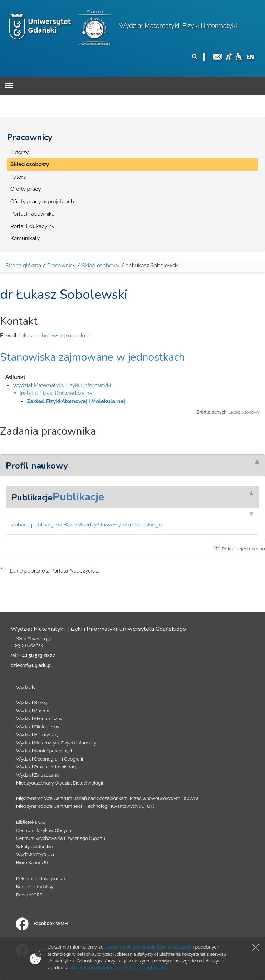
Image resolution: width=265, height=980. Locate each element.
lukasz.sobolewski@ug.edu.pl (55, 336)
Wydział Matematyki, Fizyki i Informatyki (178, 26)
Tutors (18, 177)
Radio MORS (29, 895)
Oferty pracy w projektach (42, 202)
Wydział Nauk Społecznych (45, 751)
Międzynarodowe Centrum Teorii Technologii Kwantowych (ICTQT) (85, 806)
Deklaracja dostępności (41, 879)
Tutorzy (19, 152)
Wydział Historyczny (37, 735)
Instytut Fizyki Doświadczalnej (57, 393)
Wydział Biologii (33, 702)
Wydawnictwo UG (35, 854)
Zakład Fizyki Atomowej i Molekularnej (76, 401)
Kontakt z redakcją (35, 887)
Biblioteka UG (30, 822)
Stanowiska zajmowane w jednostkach (92, 357)
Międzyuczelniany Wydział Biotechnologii (60, 783)
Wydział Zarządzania (38, 775)
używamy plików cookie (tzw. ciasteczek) (148, 947)
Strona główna (23, 266)
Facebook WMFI (42, 923)
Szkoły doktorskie (35, 847)
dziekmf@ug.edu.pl (31, 665)
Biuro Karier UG (32, 863)
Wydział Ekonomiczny (39, 719)
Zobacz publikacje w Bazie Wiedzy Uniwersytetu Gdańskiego (87, 525)
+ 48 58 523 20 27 (37, 655)
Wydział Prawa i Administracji (47, 767)
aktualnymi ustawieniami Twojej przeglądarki (117, 968)
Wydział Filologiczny (38, 727)
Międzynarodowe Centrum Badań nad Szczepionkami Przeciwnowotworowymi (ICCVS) (107, 798)
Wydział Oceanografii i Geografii (50, 759)
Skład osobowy (30, 164)
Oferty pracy (26, 189)
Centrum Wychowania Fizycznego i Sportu (61, 838)
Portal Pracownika (33, 214)
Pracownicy (30, 137)
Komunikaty (25, 238)
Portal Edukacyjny (33, 226)
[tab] (132, 465)
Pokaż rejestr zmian (240, 548)
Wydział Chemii (32, 711)
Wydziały (26, 687)
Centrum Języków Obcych (44, 830)
